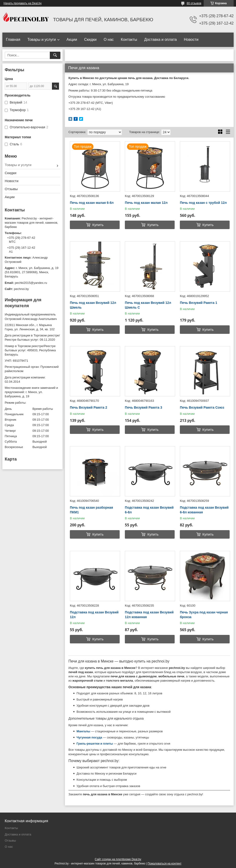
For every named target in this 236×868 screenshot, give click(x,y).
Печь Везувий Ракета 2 (88, 407)
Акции (72, 40)
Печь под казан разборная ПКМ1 (91, 510)
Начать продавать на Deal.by (23, 3)
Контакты (129, 40)
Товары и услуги (42, 40)
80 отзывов (194, 3)
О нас (109, 40)
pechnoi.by (21, 289)
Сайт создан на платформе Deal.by (118, 859)
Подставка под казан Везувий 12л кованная (149, 615)
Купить (98, 225)
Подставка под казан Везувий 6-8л (149, 510)
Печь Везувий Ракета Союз (202, 407)
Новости (191, 40)
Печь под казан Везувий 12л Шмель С (148, 305)
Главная (13, 40)
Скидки (90, 40)
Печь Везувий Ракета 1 (198, 303)
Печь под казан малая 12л (146, 203)
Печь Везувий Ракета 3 (143, 407)
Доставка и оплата (160, 40)
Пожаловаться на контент (164, 864)
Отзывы (11, 189)
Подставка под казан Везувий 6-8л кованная (204, 510)
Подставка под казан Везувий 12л (94, 615)
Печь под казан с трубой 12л (203, 203)
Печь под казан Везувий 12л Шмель (93, 305)
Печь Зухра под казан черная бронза (204, 615)
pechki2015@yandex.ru (31, 283)
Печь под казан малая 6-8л (92, 203)
